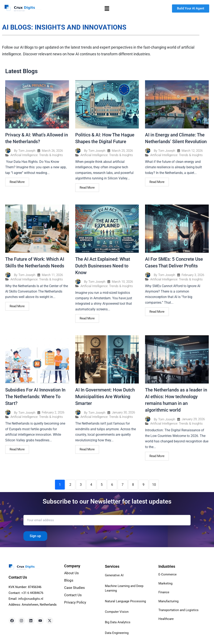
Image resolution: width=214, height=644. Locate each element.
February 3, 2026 (193, 275)
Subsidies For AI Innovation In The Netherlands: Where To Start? (35, 397)
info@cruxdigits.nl (31, 599)
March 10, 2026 (122, 282)
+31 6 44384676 (32, 593)
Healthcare (166, 619)
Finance (164, 592)
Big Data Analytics (118, 622)
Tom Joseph (27, 151)
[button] (107, 8)
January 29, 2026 (193, 419)
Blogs (69, 580)
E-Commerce (168, 574)
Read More (17, 182)
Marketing (166, 583)
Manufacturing (169, 601)
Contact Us (73, 595)
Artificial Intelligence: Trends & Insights (37, 155)
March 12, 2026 (192, 151)
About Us (71, 573)
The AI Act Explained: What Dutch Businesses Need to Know (103, 266)
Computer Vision (117, 612)
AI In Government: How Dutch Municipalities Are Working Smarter (105, 397)
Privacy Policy (76, 602)
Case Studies (75, 588)
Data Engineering (118, 633)
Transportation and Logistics (180, 610)
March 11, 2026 (52, 275)
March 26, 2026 (52, 151)
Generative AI (115, 575)
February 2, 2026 (53, 413)
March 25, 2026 (122, 151)
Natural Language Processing (127, 601)
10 (154, 485)
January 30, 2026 (123, 413)
